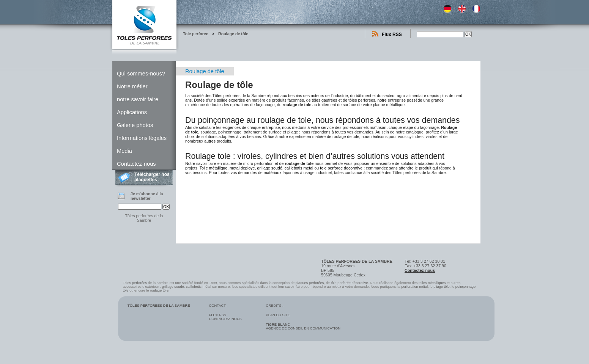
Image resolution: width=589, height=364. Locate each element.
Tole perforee (196, 34)
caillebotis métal (198, 287)
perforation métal (414, 287)
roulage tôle (159, 290)
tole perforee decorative (341, 168)
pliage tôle (442, 287)
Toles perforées (135, 283)
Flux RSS (392, 35)
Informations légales (142, 138)
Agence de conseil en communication (303, 326)
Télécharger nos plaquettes (152, 177)
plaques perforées (310, 283)
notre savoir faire (138, 99)
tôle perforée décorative (350, 283)
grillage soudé (269, 168)
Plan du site (278, 315)
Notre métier (132, 86)
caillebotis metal (299, 168)
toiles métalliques (432, 283)
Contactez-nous (136, 164)
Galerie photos (135, 125)
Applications (132, 112)
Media (124, 151)
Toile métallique (213, 168)
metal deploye (242, 168)
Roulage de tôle (233, 34)
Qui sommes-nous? (141, 74)
